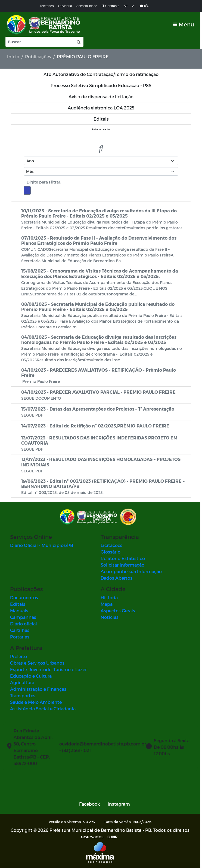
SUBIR (114, 837)
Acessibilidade (87, 6)
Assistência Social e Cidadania (43, 709)
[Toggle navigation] (185, 24)
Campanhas (23, 617)
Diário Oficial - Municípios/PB (42, 545)
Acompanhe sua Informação (132, 571)
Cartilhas (20, 630)
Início (13, 56)
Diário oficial (24, 624)
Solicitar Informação (124, 565)
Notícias (111, 617)
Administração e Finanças (38, 689)
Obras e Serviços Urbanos (37, 663)
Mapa (108, 604)
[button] (78, 42)
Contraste (111, 6)
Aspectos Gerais (119, 611)
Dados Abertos (118, 578)
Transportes (23, 696)
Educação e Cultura (31, 676)
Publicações (38, 56)
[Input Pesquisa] (40, 42)
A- (134, 6)
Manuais (19, 611)
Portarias (20, 637)
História (110, 597)
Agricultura (22, 682)
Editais (18, 604)
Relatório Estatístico (124, 558)
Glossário (112, 552)
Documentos (24, 597)
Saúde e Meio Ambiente (36, 702)
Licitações (113, 545)
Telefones (47, 6)
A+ (126, 6)
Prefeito (18, 656)
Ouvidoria (65, 6)
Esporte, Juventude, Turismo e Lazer (48, 669)
